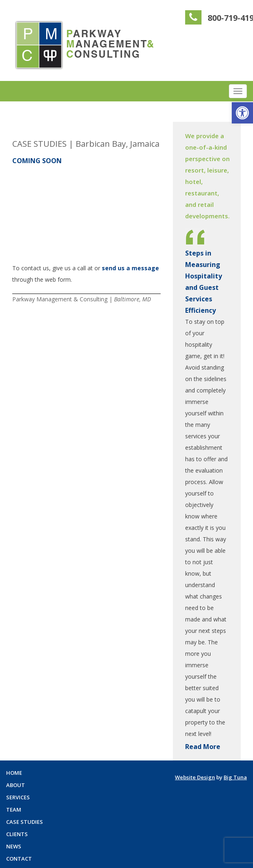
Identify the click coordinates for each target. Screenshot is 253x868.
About (16, 785)
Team (14, 810)
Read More (203, 747)
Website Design (195, 777)
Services (18, 797)
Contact (19, 859)
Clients (17, 834)
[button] (242, 113)
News (14, 846)
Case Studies (25, 822)
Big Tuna (235, 777)
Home (14, 773)
